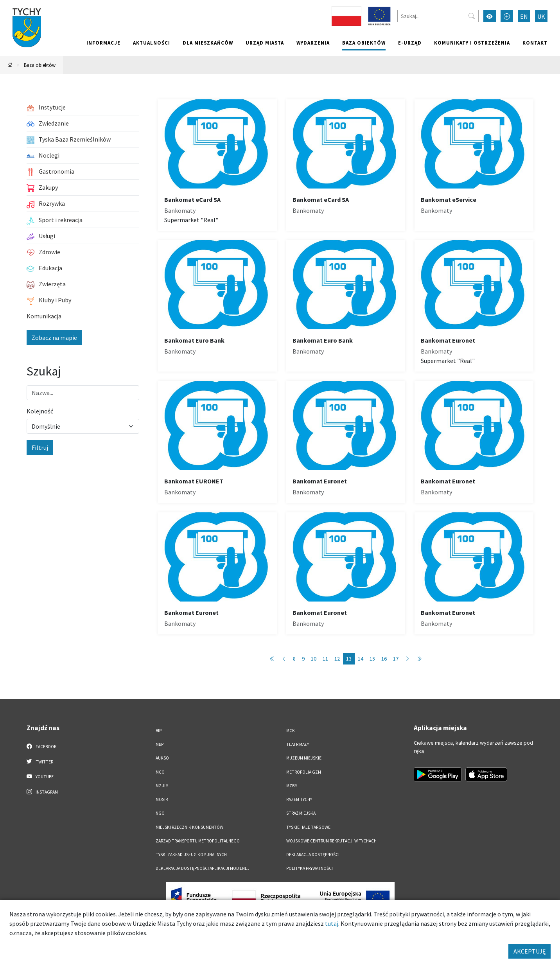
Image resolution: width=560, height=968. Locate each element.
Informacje (103, 43)
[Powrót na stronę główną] (10, 65)
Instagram (42, 792)
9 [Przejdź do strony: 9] (303, 659)
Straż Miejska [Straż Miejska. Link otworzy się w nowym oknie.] (301, 813)
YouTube (40, 776)
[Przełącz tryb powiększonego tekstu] (507, 16)
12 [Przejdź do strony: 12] (337, 659)
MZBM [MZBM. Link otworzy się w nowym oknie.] (292, 786)
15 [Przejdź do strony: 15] (372, 659)
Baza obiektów (364, 43)
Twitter (40, 761)
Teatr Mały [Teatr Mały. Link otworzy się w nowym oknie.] (298, 744)
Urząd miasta (265, 43)
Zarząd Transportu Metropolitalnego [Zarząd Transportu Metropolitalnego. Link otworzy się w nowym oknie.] (198, 841)
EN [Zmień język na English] (524, 16)
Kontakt (535, 43)
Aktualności (152, 43)
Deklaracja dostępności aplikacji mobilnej (203, 868)
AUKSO (162, 758)
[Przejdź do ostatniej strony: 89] (419, 659)
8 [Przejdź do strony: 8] (294, 659)
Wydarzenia (313, 43)
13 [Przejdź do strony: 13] (349, 659)
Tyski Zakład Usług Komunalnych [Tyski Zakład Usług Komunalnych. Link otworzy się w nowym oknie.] (191, 855)
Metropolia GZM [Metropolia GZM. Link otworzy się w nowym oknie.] (304, 772)
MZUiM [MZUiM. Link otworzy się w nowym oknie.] (162, 786)
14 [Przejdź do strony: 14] (361, 659)
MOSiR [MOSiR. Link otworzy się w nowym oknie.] (162, 799)
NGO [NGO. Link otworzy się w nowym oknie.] (160, 813)
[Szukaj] (438, 16)
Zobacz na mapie (54, 338)
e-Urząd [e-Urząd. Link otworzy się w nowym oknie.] (410, 43)
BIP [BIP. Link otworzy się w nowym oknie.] (159, 731)
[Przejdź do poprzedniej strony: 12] (284, 659)
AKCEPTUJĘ (529, 951)
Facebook (42, 746)
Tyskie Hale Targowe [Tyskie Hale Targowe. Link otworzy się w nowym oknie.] (308, 827)
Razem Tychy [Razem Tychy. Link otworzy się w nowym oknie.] (299, 799)
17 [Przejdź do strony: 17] (396, 659)
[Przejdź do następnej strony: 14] (407, 659)
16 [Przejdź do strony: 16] (384, 659)
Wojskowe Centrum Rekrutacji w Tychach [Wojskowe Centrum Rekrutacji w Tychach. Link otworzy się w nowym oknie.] (331, 841)
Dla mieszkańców (208, 43)
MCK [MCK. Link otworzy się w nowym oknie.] (291, 731)
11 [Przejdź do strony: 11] (325, 659)
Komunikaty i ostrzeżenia (472, 43)
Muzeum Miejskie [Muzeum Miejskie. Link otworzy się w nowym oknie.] (304, 758)
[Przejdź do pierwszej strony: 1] (272, 659)
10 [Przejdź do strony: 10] (314, 659)
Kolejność (40, 411)
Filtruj (40, 447)
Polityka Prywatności (310, 868)
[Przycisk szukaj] (472, 16)
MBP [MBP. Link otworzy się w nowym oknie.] (160, 744)
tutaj (332, 923)
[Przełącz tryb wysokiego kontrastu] (490, 16)
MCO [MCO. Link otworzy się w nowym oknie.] (160, 772)
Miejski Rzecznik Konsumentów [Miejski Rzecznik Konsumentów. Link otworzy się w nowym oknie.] (189, 827)
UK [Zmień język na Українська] (541, 16)
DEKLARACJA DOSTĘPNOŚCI (313, 855)
